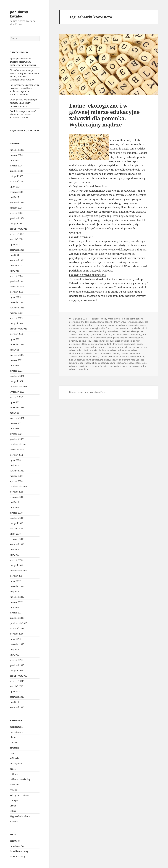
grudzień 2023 (17, 281)
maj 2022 (14, 350)
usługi (13, 811)
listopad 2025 (16, 176)
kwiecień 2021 (17, 418)
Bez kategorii (16, 732)
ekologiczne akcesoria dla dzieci (131, 328)
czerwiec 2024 (17, 250)
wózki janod (136, 344)
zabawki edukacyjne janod (96, 360)
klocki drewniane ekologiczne (104, 338)
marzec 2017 (16, 602)
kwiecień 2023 (17, 308)
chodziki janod (88, 322)
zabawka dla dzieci (78, 350)
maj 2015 (14, 702)
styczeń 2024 (16, 276)
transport (15, 800)
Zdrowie (14, 821)
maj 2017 (14, 592)
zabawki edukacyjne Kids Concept (127, 360)
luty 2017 (14, 607)
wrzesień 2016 (17, 628)
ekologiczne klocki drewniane (84, 331)
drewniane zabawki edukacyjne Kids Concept (91, 328)
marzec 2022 (16, 360)
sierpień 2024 (17, 239)
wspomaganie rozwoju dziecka (85, 347)
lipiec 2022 (15, 339)
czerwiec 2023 (17, 302)
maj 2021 (14, 413)
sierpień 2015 (17, 686)
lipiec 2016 (15, 639)
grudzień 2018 (17, 518)
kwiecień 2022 (17, 355)
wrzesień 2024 (17, 234)
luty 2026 (14, 160)
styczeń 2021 (16, 434)
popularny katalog (19, 14)
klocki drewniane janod (132, 338)
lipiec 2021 (15, 402)
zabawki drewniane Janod (112, 357)
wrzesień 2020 (17, 450)
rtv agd (13, 790)
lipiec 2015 (15, 692)
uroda (13, 806)
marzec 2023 (16, 313)
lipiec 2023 (15, 297)
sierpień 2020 (17, 455)
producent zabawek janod (119, 341)
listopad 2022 (16, 323)
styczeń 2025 (16, 213)
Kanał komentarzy (19, 851)
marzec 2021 (16, 423)
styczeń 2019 (16, 513)
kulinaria (14, 758)
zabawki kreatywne (117, 363)
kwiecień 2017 (17, 597)
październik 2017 (18, 571)
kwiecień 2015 (17, 707)
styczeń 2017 (16, 613)
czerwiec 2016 (17, 644)
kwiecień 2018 (17, 544)
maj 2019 (14, 502)
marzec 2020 (16, 476)
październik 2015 (18, 676)
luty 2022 (14, 366)
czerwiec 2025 (17, 192)
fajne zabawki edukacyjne (102, 334)
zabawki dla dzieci (90, 353)
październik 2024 (18, 229)
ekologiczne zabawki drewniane (88, 186)
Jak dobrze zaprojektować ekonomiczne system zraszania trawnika (23, 114)
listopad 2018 (16, 523)
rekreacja (15, 785)
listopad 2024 (16, 224)
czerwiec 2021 (17, 408)
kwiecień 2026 (17, 150)
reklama (14, 774)
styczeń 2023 (16, 318)
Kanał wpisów (17, 846)
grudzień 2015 (17, 665)
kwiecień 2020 (17, 471)
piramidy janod (77, 341)
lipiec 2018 (15, 534)
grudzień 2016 (17, 618)
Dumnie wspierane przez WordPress (88, 392)
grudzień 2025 (17, 171)
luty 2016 (14, 655)
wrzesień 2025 (17, 181)
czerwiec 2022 (17, 344)
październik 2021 (18, 387)
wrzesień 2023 (17, 287)
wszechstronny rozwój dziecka (116, 347)
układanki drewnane (91, 344)
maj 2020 (14, 465)
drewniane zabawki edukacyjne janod (127, 325)
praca (13, 769)
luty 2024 (14, 271)
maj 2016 (14, 649)
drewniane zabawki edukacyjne (91, 325)
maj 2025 (14, 197)
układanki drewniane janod (116, 344)
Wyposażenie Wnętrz (21, 816)
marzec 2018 (16, 550)
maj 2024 (14, 255)
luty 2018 (14, 555)
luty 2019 (14, 507)
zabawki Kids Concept (95, 363)
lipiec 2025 (15, 187)
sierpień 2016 (17, 634)
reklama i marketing (20, 779)
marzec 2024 (16, 266)
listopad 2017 (16, 565)
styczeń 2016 (16, 660)
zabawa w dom (140, 347)
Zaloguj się (15, 841)
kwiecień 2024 (17, 260)
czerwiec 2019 (17, 497)
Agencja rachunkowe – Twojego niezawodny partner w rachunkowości (23, 62)
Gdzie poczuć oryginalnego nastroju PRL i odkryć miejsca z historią (23, 103)
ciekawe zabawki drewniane (110, 322)
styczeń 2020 (16, 481)
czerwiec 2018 (17, 539)
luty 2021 (14, 429)
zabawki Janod (76, 363)
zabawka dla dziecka (99, 350)
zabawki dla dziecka (109, 353)
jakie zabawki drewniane (128, 334)
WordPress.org (17, 857)
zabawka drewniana (120, 350)
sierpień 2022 (17, 334)
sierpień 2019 (17, 492)
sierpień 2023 (17, 292)
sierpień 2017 (17, 576)
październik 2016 (18, 623)
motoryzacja (16, 764)
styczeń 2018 (16, 560)
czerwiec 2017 (17, 586)
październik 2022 (18, 329)
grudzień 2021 (17, 376)
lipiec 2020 (15, 460)
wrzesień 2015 (17, 681)
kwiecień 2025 (17, 202)
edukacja (14, 748)
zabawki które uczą (137, 363)
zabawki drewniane (81, 237)
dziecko (14, 743)
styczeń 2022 (16, 371)
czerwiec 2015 (17, 697)
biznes (13, 737)
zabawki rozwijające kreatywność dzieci (89, 366)
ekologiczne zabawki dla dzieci (115, 331)
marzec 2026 (16, 155)
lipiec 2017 (15, 581)
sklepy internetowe (20, 795)
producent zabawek (95, 341)
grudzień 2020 (17, 439)
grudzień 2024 (17, 218)
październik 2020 (18, 444)
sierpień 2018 (17, 529)
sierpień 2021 (17, 397)
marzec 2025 (16, 208)
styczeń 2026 (16, 166)
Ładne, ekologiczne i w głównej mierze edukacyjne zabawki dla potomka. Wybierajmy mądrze (104, 115)
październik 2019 (18, 486)
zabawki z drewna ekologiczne (87, 275)
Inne (12, 753)
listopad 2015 (16, 671)
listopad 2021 (16, 381)
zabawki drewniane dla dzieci (84, 357)
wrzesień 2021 (17, 392)
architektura (16, 727)
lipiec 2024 (15, 245)
